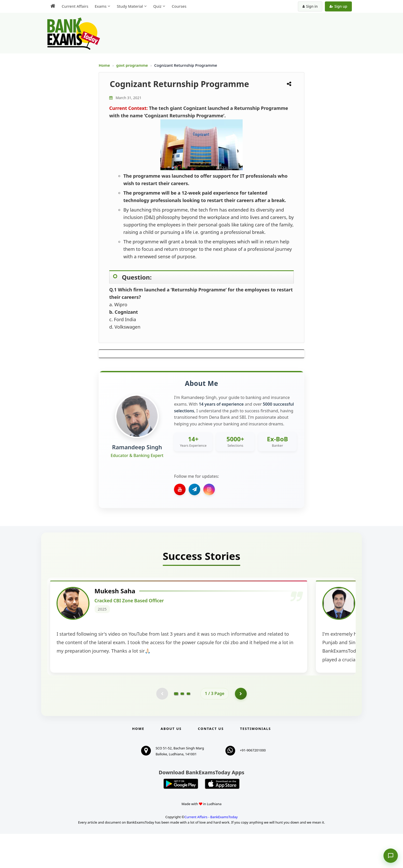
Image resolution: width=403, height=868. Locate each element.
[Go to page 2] (182, 727)
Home (104, 65)
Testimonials (255, 763)
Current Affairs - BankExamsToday (211, 851)
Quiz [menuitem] (157, 6)
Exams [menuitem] (100, 6)
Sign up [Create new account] (338, 6)
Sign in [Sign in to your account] (310, 6)
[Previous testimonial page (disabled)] (162, 727)
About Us (171, 763)
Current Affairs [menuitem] (75, 6)
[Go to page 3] (188, 727)
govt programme (132, 65)
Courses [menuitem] (179, 6)
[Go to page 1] (176, 727)
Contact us (211, 763)
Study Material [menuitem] (130, 6)
